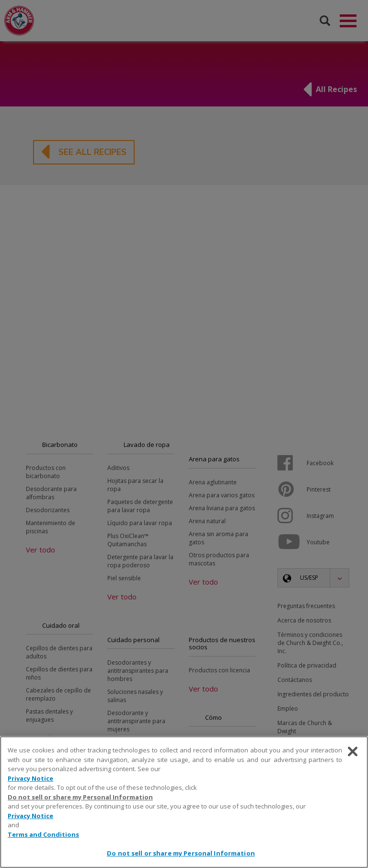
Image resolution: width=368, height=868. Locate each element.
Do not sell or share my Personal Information (80, 797)
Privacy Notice (30, 778)
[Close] (353, 751)
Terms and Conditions (43, 834)
